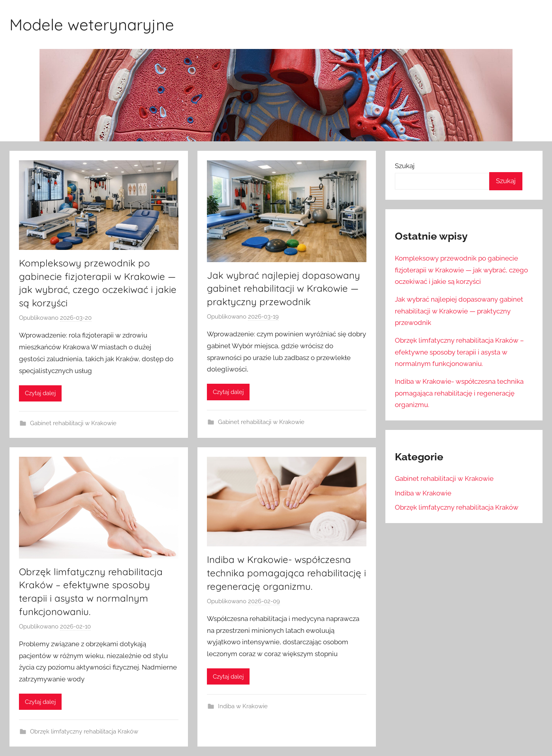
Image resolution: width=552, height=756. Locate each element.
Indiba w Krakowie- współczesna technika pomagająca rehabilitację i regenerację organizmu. (286, 573)
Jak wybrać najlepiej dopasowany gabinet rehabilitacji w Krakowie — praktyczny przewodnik (284, 288)
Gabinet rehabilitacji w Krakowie (73, 423)
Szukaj (405, 166)
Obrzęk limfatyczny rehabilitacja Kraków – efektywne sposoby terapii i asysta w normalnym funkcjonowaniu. (459, 352)
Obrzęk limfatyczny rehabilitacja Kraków (84, 732)
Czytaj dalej (40, 393)
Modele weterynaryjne (92, 24)
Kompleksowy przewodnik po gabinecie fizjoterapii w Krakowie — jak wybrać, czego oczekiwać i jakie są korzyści (461, 270)
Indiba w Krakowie (243, 706)
